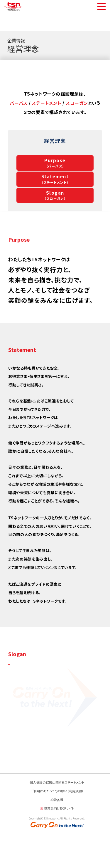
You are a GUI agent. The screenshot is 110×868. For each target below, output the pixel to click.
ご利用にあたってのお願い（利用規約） (57, 827)
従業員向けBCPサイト (59, 845)
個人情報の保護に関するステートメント (57, 819)
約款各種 (57, 836)
